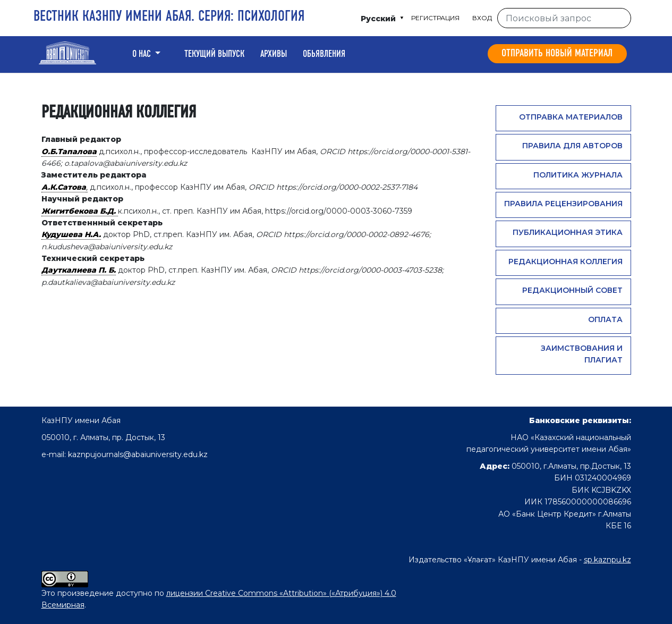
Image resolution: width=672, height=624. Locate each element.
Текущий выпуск (214, 54)
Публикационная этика (568, 232)
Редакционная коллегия (565, 262)
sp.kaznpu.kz (607, 560)
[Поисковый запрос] (564, 18)
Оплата (605, 319)
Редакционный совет (572, 290)
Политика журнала (578, 175)
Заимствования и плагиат (582, 354)
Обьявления (324, 54)
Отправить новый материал (557, 54)
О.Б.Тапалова (69, 151)
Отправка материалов (571, 117)
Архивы (274, 54)
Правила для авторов (572, 146)
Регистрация (435, 18)
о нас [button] (143, 54)
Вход (482, 18)
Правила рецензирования (563, 204)
